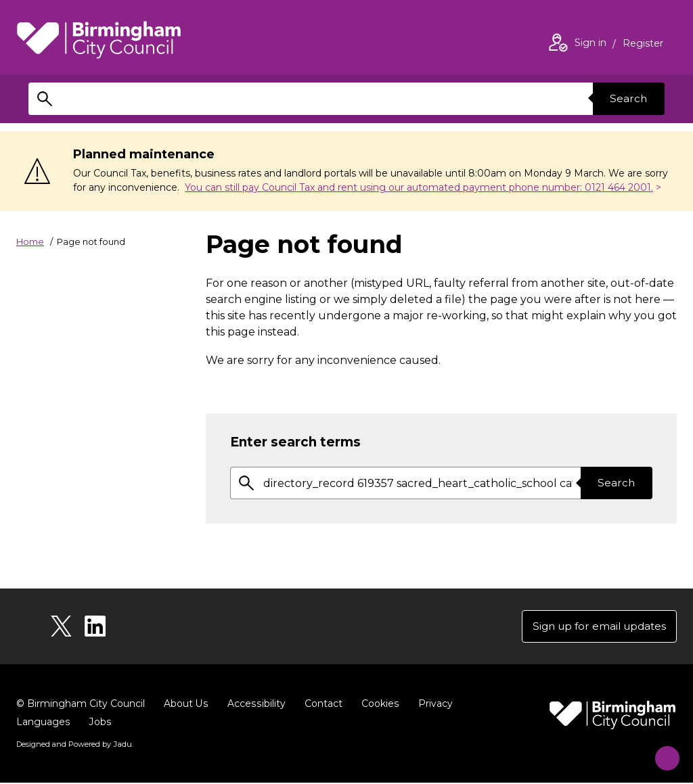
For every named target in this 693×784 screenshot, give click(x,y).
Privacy (433, 705)
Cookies (378, 705)
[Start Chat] (661, 752)
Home (30, 241)
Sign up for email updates (595, 627)
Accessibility (255, 705)
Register (643, 45)
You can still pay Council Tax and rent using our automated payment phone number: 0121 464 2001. (419, 187)
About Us (186, 705)
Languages (43, 723)
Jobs (99, 723)
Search (627, 98)
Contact (321, 705)
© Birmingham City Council (81, 705)
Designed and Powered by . (74, 745)
